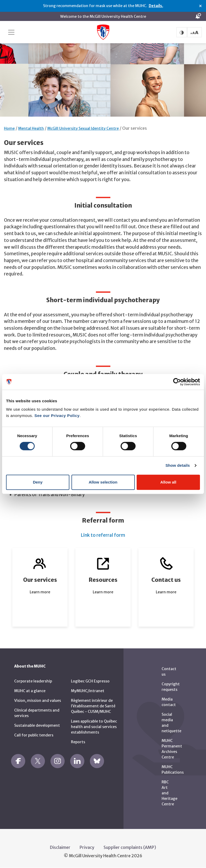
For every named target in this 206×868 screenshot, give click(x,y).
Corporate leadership (33, 681)
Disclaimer (60, 847)
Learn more (40, 592)
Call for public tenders (34, 735)
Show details (178, 465)
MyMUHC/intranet (88, 691)
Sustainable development (37, 725)
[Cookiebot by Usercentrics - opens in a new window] (177, 382)
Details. (156, 6)
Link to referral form (103, 535)
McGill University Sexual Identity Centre (83, 128)
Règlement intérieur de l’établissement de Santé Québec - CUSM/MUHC (93, 706)
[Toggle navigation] (11, 32)
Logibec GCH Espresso (90, 681)
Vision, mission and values (38, 701)
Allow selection (103, 482)
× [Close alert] (200, 6)
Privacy (87, 847)
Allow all (168, 482)
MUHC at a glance (30, 691)
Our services (135, 128)
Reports (78, 742)
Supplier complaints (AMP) (130, 847)
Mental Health (31, 128)
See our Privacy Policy (57, 416)
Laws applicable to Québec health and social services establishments (94, 727)
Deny (38, 482)
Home (9, 128)
